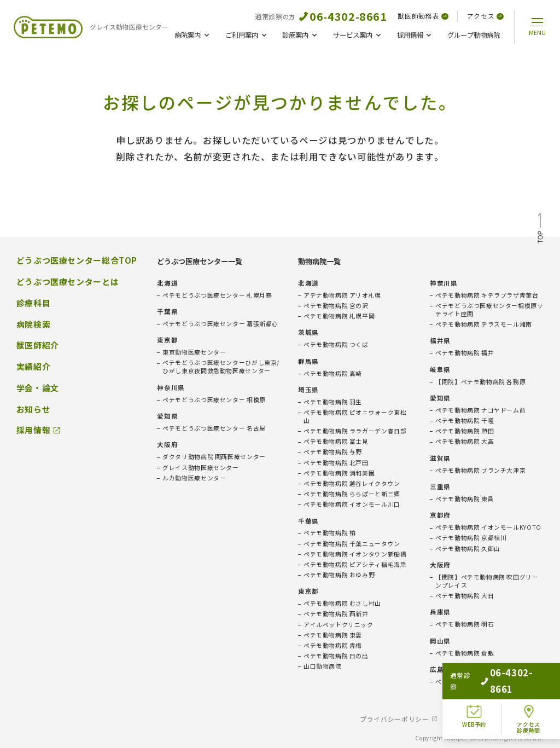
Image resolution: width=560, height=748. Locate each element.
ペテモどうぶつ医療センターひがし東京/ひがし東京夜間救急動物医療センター (221, 367)
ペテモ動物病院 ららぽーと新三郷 (352, 494)
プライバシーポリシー (394, 719)
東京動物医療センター (194, 352)
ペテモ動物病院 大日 (465, 596)
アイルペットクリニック (339, 625)
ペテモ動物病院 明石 (465, 624)
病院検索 (33, 324)
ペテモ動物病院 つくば (336, 344)
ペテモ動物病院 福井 (465, 353)
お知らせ (33, 409)
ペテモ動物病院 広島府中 (471, 682)
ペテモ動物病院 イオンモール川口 (352, 504)
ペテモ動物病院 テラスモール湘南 (484, 324)
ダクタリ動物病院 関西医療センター (214, 457)
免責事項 (465, 719)
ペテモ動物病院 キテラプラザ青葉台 (487, 295)
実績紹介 (33, 367)
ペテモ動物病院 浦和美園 (339, 473)
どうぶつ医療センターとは (68, 282)
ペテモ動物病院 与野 (333, 452)
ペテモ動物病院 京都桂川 (471, 538)
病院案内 (188, 35)
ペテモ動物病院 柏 (330, 533)
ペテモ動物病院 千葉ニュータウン (352, 544)
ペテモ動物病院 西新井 (336, 614)
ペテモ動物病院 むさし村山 (342, 603)
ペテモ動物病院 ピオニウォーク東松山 (355, 416)
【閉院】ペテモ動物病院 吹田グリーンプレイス (487, 581)
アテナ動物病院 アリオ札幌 (342, 295)
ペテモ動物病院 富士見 (336, 441)
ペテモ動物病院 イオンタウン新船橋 (355, 554)
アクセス (485, 16)
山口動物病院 (323, 666)
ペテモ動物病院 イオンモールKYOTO (488, 527)
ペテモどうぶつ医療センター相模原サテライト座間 (489, 310)
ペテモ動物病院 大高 (465, 441)
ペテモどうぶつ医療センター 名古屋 (214, 428)
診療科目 (33, 303)
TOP (540, 230)
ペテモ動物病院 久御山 (468, 549)
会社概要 (515, 719)
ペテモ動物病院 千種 (465, 421)
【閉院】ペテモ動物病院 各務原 (480, 382)
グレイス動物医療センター (200, 468)
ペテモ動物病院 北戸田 (336, 463)
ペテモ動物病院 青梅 (333, 645)
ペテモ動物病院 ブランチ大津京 (480, 470)
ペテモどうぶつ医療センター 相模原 (214, 400)
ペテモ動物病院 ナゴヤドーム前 (480, 410)
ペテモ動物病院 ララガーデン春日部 (355, 431)
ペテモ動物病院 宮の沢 (336, 306)
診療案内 (295, 35)
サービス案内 (353, 35)
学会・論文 (38, 388)
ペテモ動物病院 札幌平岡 (339, 316)
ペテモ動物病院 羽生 (333, 402)
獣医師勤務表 (423, 16)
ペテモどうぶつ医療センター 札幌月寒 (217, 295)
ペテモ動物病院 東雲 (333, 635)
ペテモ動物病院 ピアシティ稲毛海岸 (355, 564)
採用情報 (410, 35)
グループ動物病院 (474, 35)
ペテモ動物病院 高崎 (333, 373)
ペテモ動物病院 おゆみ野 (339, 575)
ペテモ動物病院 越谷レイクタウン (352, 483)
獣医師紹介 (38, 345)
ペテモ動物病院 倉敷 (465, 653)
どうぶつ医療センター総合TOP (77, 260)
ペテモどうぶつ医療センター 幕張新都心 (220, 324)
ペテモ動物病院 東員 (465, 499)
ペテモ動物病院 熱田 (465, 431)
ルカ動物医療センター (194, 478)
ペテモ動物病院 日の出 (336, 656)
